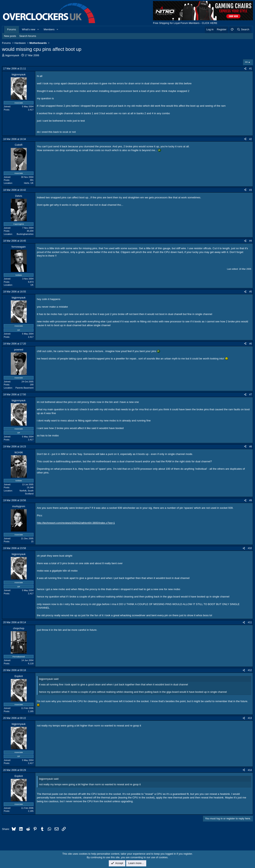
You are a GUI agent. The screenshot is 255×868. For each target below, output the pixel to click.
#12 (250, 670)
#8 (251, 447)
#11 (250, 622)
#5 (251, 292)
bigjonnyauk (12, 55)
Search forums (28, 36)
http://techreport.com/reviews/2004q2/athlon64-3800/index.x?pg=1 (76, 523)
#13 (250, 718)
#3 (251, 190)
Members (49, 29)
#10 (250, 548)
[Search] (243, 30)
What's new (29, 29)
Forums (12, 29)
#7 (251, 395)
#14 (250, 770)
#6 (251, 344)
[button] (38, 30)
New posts (10, 36)
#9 (251, 500)
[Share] (245, 69)
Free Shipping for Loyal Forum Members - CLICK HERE (185, 23)
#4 (251, 241)
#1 (251, 69)
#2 (251, 139)
